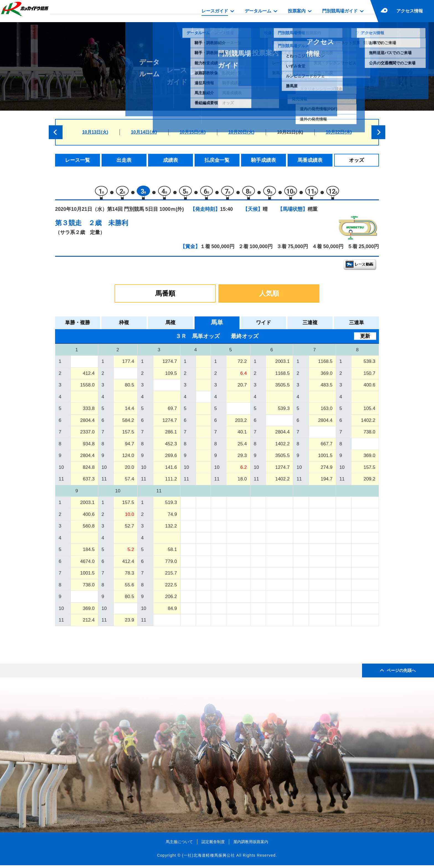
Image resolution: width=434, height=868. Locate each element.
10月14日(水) (144, 132)
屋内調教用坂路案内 (251, 844)
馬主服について (179, 844)
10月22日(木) (339, 132)
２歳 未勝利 (108, 226)
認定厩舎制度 (213, 844)
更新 (365, 339)
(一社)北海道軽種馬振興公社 (208, 858)
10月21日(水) (290, 132)
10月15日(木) (193, 132)
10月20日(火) (241, 132)
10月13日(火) (95, 132)
